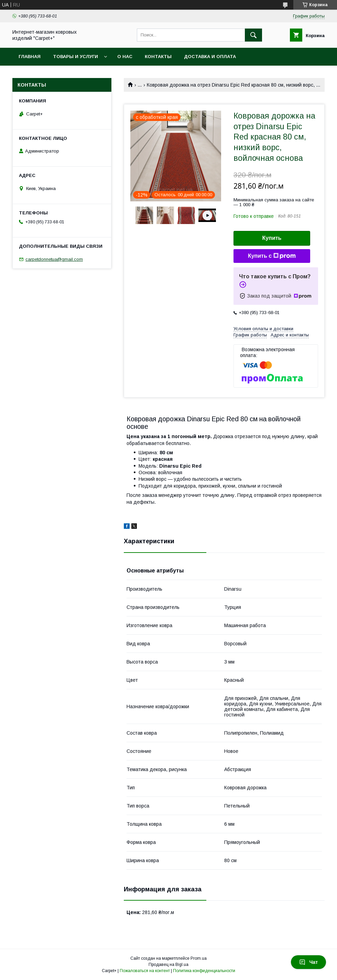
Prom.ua (199, 958)
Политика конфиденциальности (204, 971)
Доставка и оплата (210, 57)
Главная (30, 57)
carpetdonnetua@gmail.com (54, 259)
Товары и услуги (75, 57)
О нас (125, 57)
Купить (272, 238)
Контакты (158, 57)
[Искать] (253, 35)
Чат (308, 962)
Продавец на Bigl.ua (168, 965)
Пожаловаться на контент (145, 971)
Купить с (272, 256)
